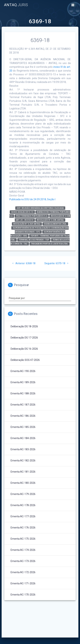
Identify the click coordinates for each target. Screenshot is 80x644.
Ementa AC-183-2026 (23, 449)
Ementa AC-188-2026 (23, 393)
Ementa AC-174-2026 (23, 550)
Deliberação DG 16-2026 (24, 349)
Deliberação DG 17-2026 (24, 338)
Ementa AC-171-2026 (23, 583)
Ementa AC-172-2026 (23, 572)
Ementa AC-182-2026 (23, 461)
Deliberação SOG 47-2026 (25, 360)
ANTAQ (16, 5)
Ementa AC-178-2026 (23, 505)
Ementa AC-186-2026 (23, 416)
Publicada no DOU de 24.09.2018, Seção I (32, 199)
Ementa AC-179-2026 (23, 494)
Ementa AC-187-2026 (23, 405)
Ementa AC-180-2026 (23, 483)
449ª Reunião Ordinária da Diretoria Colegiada (40, 208)
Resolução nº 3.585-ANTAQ (50, 220)
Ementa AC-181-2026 (23, 472)
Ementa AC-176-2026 (23, 528)
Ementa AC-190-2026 (23, 371)
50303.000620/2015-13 (22, 212)
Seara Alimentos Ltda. (55, 224)
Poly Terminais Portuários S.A (32, 216)
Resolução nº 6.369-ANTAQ (27, 224)
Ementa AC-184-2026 (23, 438)
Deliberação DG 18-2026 (24, 326)
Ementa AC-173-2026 (23, 561)
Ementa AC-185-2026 (23, 427)
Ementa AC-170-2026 (23, 595)
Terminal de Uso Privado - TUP (34, 240)
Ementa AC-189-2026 (23, 382)
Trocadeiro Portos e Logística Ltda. (50, 244)
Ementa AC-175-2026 (23, 539)
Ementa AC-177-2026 (23, 516)
